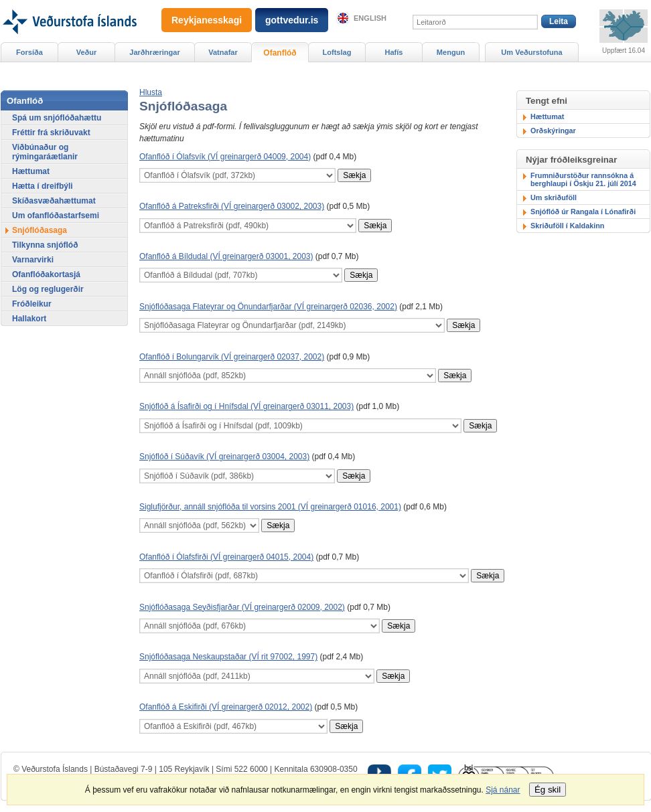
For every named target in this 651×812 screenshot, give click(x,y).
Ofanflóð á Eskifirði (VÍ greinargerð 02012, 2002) (226, 707)
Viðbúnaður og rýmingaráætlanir (45, 152)
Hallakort (29, 319)
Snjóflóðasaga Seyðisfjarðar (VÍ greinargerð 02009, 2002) (242, 607)
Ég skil (548, 790)
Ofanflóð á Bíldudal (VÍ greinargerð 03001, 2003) (226, 256)
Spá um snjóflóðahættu (57, 118)
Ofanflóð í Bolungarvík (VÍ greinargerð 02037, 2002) (232, 357)
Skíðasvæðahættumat (54, 201)
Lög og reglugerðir (48, 289)
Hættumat (547, 116)
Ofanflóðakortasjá (46, 274)
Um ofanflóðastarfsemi (56, 216)
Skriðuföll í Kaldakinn (567, 226)
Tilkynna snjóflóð (45, 245)
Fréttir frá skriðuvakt (51, 133)
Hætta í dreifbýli (43, 186)
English (370, 18)
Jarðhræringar (154, 52)
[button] (151, 92)
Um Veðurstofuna (531, 52)
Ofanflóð (280, 53)
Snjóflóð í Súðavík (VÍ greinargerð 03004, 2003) (224, 457)
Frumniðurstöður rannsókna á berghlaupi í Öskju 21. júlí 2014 (583, 179)
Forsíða (29, 52)
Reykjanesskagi (207, 20)
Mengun (451, 52)
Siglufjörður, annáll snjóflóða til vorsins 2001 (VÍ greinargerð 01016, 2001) (270, 507)
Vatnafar (223, 52)
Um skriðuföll (554, 197)
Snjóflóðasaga (40, 230)
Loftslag (337, 52)
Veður (87, 52)
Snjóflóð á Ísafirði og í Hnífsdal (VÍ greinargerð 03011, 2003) (246, 406)
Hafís (394, 52)
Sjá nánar (503, 790)
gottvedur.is (292, 20)
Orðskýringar (553, 131)
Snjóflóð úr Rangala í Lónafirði (583, 212)
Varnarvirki (33, 260)
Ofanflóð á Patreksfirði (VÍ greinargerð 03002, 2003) (232, 206)
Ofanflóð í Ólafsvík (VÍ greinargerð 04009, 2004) (225, 157)
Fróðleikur (32, 304)
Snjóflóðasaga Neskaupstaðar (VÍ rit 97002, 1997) (228, 657)
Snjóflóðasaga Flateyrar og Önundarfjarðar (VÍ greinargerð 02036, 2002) (268, 307)
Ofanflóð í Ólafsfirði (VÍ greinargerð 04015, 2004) (226, 557)
